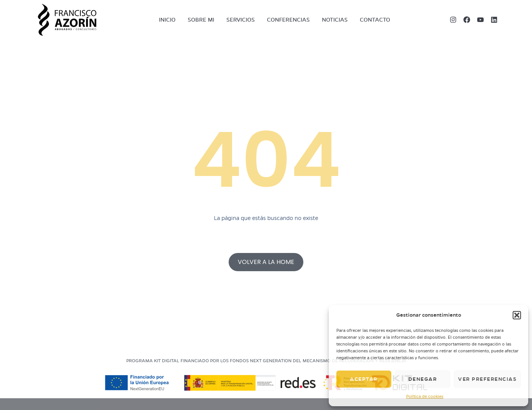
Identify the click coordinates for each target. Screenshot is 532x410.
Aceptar (364, 379)
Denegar (423, 379)
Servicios (241, 20)
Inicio (167, 20)
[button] (517, 315)
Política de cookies (425, 396)
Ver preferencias (487, 379)
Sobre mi (201, 20)
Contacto (375, 20)
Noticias (335, 20)
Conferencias (288, 20)
